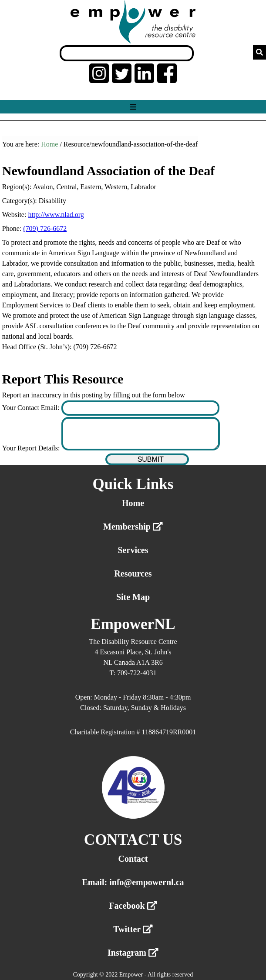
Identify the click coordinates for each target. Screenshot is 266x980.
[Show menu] (133, 107)
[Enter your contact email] (141, 408)
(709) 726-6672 (45, 228)
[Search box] (127, 53)
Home (49, 144)
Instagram (133, 953)
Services (133, 550)
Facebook (133, 906)
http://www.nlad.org (56, 215)
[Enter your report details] (141, 434)
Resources (133, 573)
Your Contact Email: (32, 408)
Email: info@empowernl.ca (133, 882)
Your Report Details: (32, 448)
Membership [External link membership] (133, 527)
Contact (133, 859)
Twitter (133, 929)
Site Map (133, 597)
